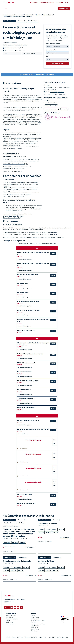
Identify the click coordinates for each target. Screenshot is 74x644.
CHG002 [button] (20, 268)
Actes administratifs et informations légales (36, 637)
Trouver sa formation (11, 15)
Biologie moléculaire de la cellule (17, 561)
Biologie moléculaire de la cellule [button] (28, 420)
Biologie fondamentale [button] (25, 372)
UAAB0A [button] (20, 410)
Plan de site (34, 631)
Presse (33, 615)
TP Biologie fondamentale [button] (26, 399)
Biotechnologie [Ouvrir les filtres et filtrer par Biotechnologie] (20, 523)
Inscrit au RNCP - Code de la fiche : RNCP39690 (16, 164)
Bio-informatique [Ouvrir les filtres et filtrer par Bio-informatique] (33, 21)
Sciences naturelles (29, 15)
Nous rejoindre (35, 617)
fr (3, 15)
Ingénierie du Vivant (46, 561)
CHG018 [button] (20, 277)
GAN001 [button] (20, 303)
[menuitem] (34, 3)
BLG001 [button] (20, 374)
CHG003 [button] (20, 285)
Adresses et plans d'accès (38, 621)
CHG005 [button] (20, 347)
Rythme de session (51, 50)
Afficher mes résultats (57, 64)
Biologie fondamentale (47, 523)
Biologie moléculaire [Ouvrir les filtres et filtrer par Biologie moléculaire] (10, 21)
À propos (33, 614)
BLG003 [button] (20, 401)
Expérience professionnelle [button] (26, 330)
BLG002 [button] (20, 392)
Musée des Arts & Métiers (38, 624)
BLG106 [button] (20, 422)
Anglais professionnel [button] (24, 494)
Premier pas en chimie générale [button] (28, 274)
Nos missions (9, 617)
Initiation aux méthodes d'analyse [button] (28, 301)
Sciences (20, 15)
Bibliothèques (35, 626)
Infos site (8, 637)
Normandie (64, 109)
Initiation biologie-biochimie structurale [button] (30, 354)
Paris (46, 112)
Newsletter (65, 637)
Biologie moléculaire (47, 15)
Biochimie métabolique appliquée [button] (28, 381)
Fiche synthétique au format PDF (12, 218)
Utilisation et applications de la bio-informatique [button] (33, 429)
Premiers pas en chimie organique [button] (29, 310)
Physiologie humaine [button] (24, 390)
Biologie (38, 15)
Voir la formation (29, 547)
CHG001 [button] (20, 257)
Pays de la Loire (54, 112)
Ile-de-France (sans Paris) (52, 109)
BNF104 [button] (20, 431)
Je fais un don (10, 622)
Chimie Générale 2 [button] (23, 292)
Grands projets (10, 624)
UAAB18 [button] (20, 505)
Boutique (33, 622)
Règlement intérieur (17, 637)
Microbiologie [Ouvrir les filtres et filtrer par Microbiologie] (22, 21)
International (34, 627)
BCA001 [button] (20, 356)
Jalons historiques (11, 615)
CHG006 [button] (20, 312)
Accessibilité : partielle (55, 637)
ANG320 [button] (20, 497)
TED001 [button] (20, 323)
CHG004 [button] (20, 294)
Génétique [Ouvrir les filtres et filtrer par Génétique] (56, 520)
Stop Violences (35, 629)
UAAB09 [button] (20, 332)
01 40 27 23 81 (52, 90)
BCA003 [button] (20, 383)
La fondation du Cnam (12, 619)
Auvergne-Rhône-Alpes (51, 106)
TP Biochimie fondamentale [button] (26, 363)
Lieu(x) (48, 56)
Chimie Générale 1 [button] (23, 283)
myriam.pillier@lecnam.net (57, 92)
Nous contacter (35, 619)
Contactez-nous (64, 9)
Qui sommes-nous (11, 614)
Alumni (8, 621)
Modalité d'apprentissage (53, 43)
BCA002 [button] (20, 365)
